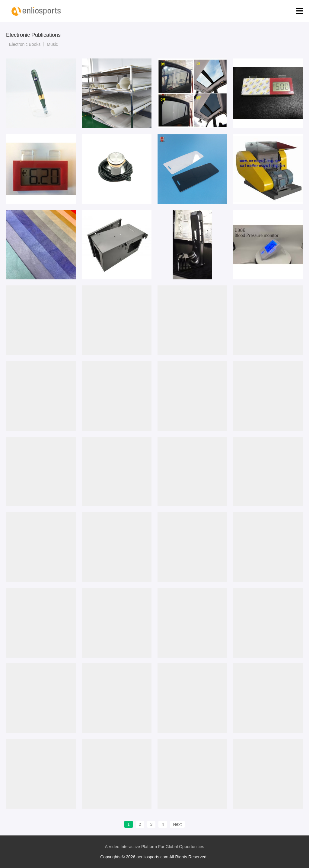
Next (177, 824)
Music (52, 44)
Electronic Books (25, 44)
